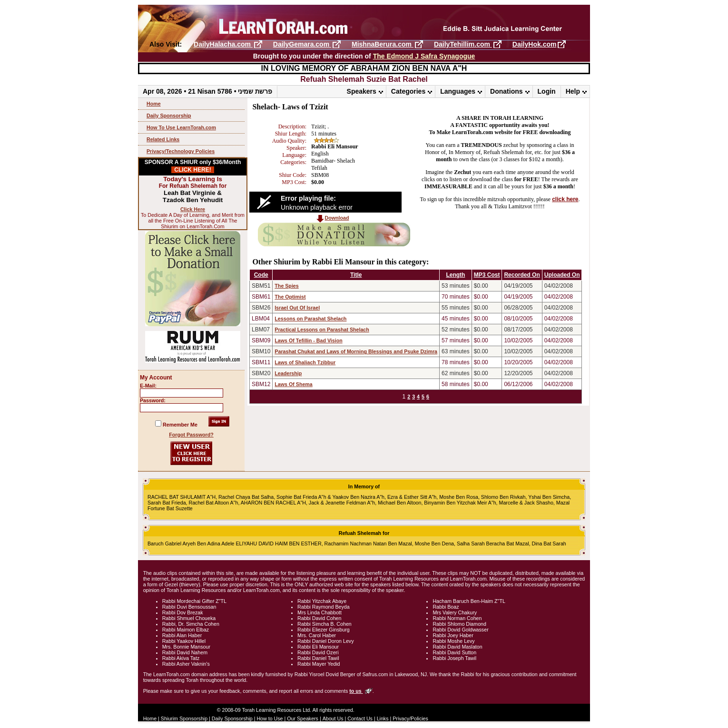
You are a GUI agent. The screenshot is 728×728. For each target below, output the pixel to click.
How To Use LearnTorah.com (181, 127)
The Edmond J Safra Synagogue (424, 56)
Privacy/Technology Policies (181, 151)
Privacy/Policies (410, 718)
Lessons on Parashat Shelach (310, 319)
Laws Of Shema (293, 384)
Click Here (193, 209)
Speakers (362, 91)
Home (154, 104)
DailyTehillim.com (463, 44)
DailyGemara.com (302, 44)
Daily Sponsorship (169, 116)
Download (337, 218)
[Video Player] (325, 202)
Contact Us (360, 718)
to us (356, 691)
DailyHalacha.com (223, 44)
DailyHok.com (535, 44)
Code (261, 275)
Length (455, 275)
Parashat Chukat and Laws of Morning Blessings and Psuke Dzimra (356, 351)
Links (383, 718)
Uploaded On (562, 275)
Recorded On (522, 275)
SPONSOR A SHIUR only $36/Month (193, 166)
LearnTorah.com (364, 23)
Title (356, 275)
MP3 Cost (487, 275)
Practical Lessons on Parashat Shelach (322, 330)
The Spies (286, 286)
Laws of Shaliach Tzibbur (305, 362)
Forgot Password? (191, 435)
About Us (333, 718)
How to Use (270, 718)
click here (565, 199)
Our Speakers (303, 718)
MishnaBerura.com (383, 44)
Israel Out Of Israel (297, 308)
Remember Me (180, 425)
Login (547, 91)
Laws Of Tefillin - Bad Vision (308, 340)
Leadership (288, 373)
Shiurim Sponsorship (184, 718)
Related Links (163, 139)
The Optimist (290, 297)
